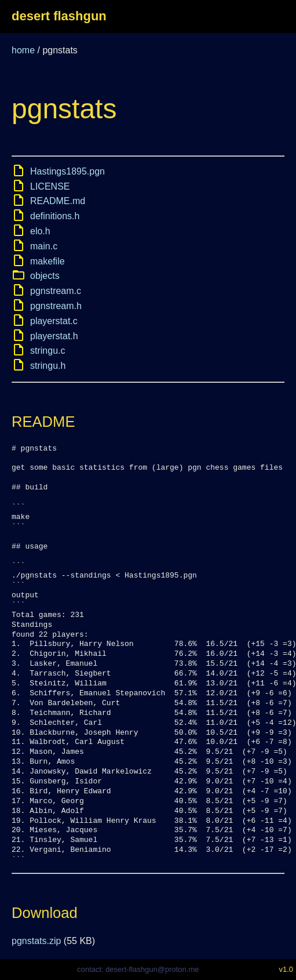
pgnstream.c (56, 291)
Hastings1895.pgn (67, 171)
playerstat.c (54, 321)
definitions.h (55, 216)
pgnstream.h (56, 306)
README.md (58, 201)
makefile (47, 261)
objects (45, 276)
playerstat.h (54, 336)
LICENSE (50, 186)
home (23, 50)
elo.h (40, 231)
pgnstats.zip (36, 941)
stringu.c (47, 351)
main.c (44, 246)
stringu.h (48, 366)
